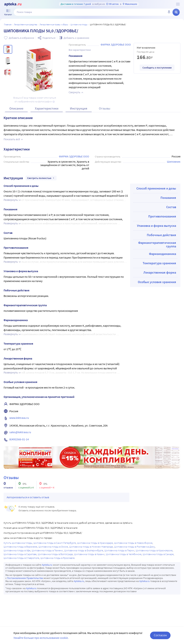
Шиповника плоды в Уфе (17, 550)
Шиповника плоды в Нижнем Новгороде (91, 547)
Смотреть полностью (41, 178)
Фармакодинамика (163, 254)
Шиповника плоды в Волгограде (55, 554)
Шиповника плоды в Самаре (158, 554)
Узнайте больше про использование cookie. (41, 638)
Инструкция (79, 108)
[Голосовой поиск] (169, 12)
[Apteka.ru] (13, 4)
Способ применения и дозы (156, 188)
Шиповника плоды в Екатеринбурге (84, 550)
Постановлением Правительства (25, 578)
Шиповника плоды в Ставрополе (21, 558)
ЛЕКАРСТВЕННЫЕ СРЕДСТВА (26, 24)
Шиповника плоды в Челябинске (124, 554)
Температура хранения (159, 263)
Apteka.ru (47, 565)
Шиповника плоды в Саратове (20, 554)
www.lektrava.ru (19, 418)
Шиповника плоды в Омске (53, 547)
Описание (16, 108)
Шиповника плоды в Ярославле (57, 558)
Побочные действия (161, 235)
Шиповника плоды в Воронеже (20, 547)
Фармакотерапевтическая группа (157, 244)
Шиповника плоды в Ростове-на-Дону (134, 547)
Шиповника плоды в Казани (89, 554)
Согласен (160, 635)
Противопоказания (162, 216)
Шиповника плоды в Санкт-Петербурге (55, 543)
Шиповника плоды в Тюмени (47, 550)
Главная (8, 24)
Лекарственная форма (160, 272)
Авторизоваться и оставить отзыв (28, 497)
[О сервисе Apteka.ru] (178, 4)
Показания (168, 198)
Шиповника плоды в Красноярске (154, 550)
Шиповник (174, 162)
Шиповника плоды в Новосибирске (133, 543)
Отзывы (105, 108)
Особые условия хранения (157, 282)
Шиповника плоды (79, 24)
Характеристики (47, 108)
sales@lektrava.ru (20, 432)
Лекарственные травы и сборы (54, 24)
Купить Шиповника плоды (18, 543)
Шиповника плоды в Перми (119, 550)
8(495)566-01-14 (19, 439)
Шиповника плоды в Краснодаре (95, 543)
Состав (171, 207)
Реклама (175, 449)
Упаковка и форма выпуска (157, 226)
